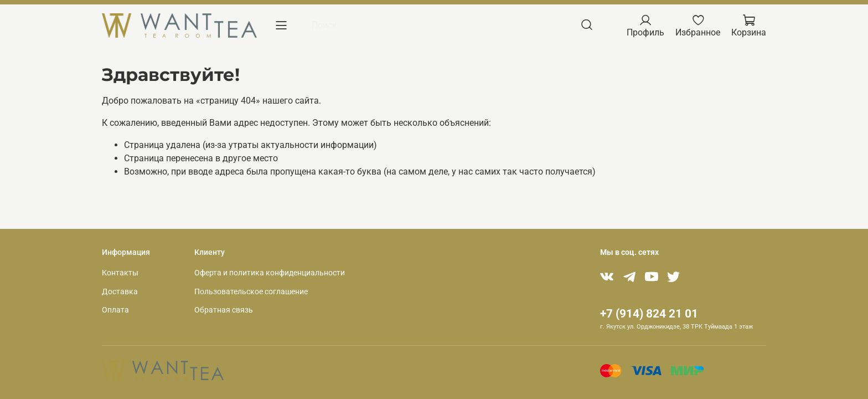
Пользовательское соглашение (251, 292)
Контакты (120, 273)
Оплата (115, 310)
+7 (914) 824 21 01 (649, 314)
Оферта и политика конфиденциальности (270, 273)
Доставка (120, 292)
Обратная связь (224, 310)
